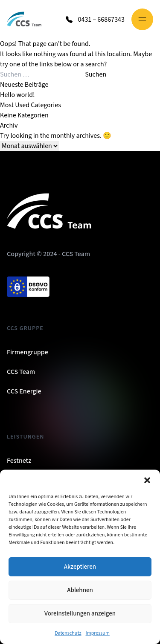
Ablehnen (80, 590)
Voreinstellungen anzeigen (80, 614)
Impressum (98, 633)
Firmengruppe (28, 352)
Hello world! (17, 95)
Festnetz (19, 461)
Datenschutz (68, 633)
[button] (147, 480)
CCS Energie (24, 391)
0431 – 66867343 (101, 20)
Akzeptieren (80, 567)
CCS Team (21, 372)
